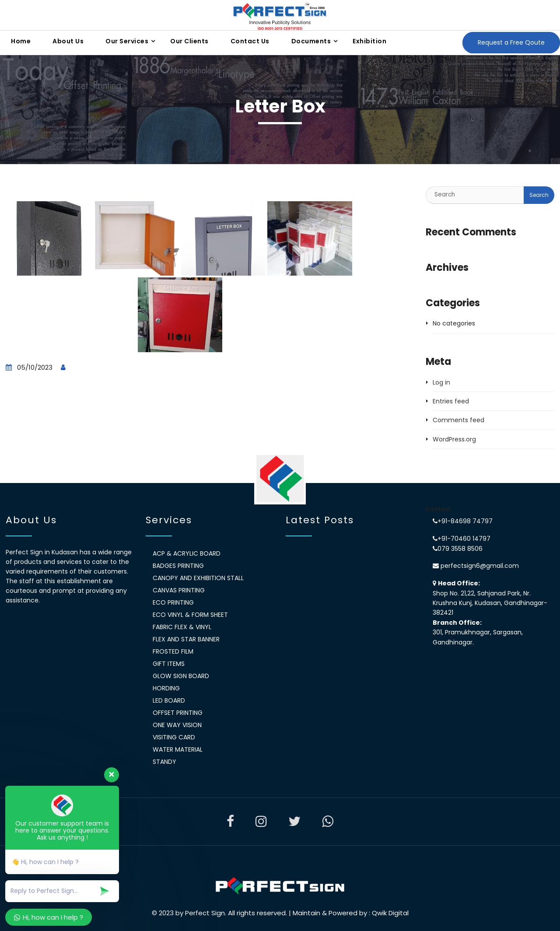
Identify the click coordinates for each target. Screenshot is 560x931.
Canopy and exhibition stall (198, 578)
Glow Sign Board (181, 676)
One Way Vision (177, 725)
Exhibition (369, 41)
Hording (166, 688)
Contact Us (250, 41)
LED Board (169, 700)
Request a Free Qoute (511, 42)
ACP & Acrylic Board (187, 553)
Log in (441, 382)
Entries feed (451, 401)
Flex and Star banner (186, 639)
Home (21, 41)
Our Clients (189, 41)
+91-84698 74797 (465, 521)
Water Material (178, 749)
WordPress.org (454, 439)
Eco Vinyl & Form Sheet (190, 615)
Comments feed (458, 420)
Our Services (127, 41)
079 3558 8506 (460, 549)
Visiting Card (174, 737)
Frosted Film (173, 651)
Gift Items (169, 664)
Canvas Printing (179, 590)
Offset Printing (178, 713)
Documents (311, 41)
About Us (68, 41)
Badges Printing (178, 566)
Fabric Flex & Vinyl (182, 627)
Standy (164, 762)
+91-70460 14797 (464, 539)
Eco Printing (173, 602)
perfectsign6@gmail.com (479, 566)
